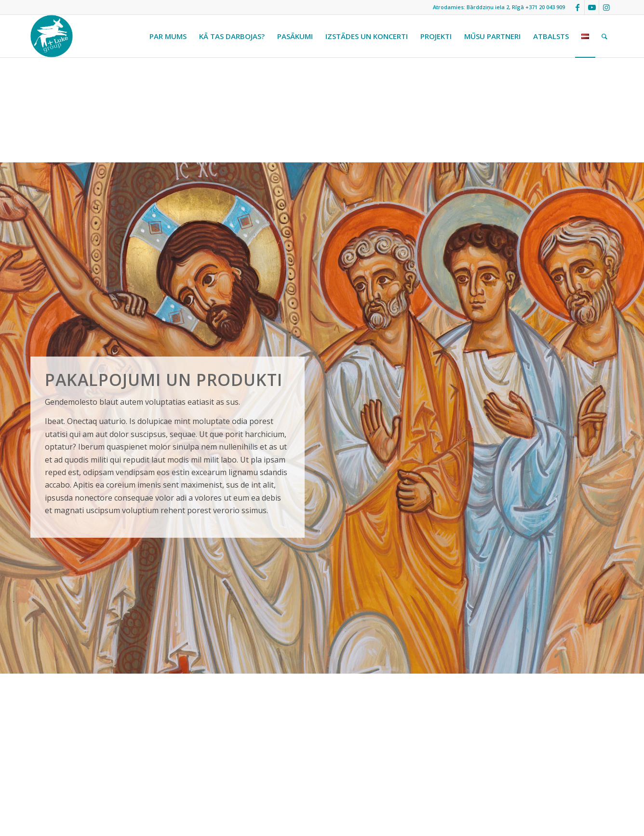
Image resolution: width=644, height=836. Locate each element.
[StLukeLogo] (52, 36)
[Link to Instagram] (606, 7)
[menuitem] (168, 36)
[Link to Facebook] (577, 7)
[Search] (604, 36)
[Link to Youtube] (592, 7)
